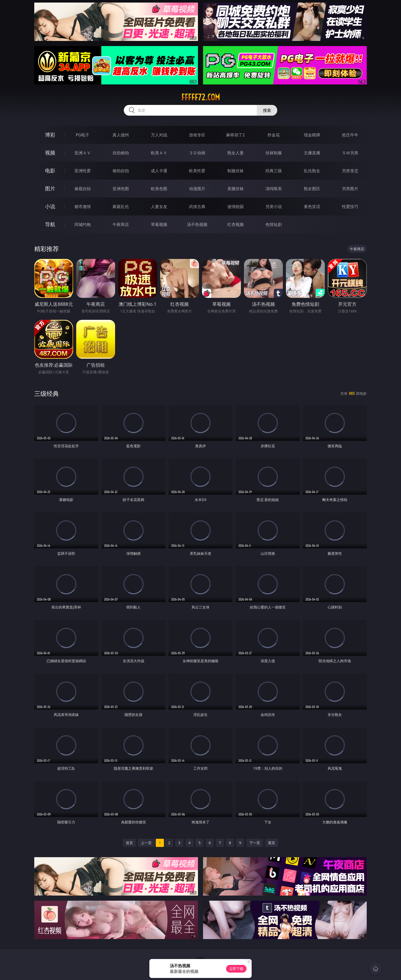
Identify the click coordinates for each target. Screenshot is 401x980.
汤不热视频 (197, 224)
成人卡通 (159, 171)
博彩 (50, 135)
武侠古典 (197, 206)
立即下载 (236, 969)
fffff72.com (201, 97)
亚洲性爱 (83, 171)
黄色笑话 (312, 206)
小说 (50, 206)
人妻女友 (159, 206)
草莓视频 (159, 224)
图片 (50, 188)
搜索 (267, 110)
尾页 (272, 843)
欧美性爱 (197, 171)
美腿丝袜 (236, 189)
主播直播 (312, 153)
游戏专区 (197, 135)
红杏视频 (236, 224)
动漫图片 (197, 189)
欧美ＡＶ (159, 153)
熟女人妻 (236, 153)
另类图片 (350, 189)
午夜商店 (121, 224)
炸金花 (274, 135)
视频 (50, 153)
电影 (50, 171)
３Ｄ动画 (197, 153)
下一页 (255, 843)
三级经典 (47, 393)
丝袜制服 (274, 153)
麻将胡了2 (235, 135)
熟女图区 (312, 189)
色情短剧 (274, 224)
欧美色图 (159, 189)
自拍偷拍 (121, 153)
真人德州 (121, 135)
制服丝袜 (236, 171)
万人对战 (159, 135)
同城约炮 (83, 224)
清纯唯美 (274, 189)
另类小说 (274, 206)
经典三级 (274, 171)
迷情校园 (236, 206)
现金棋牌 (312, 135)
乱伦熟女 (312, 171)
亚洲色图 (121, 189)
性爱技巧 (350, 206)
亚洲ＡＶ (83, 153)
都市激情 (83, 206)
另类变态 (350, 171)
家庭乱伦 (121, 206)
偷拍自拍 (121, 171)
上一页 (146, 843)
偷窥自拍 (83, 189)
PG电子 (82, 135)
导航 (50, 224)
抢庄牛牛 (350, 135)
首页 (129, 843)
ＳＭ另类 (350, 153)
